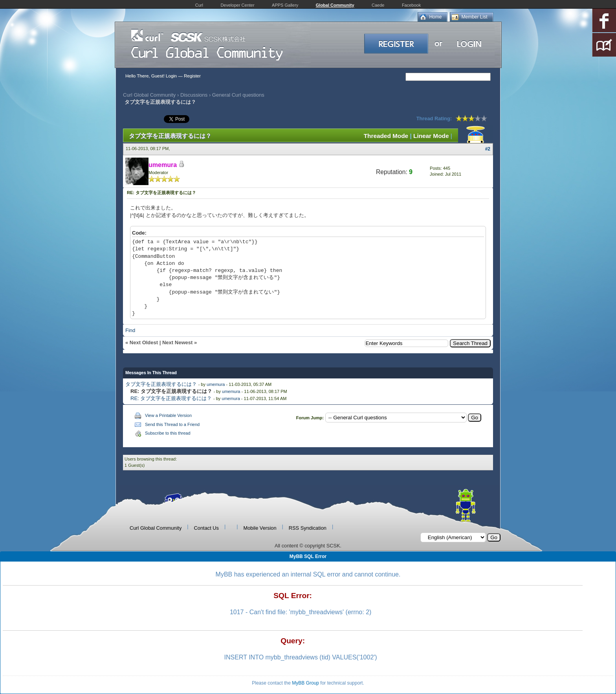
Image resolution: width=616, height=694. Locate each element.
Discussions (194, 95)
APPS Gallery (285, 5)
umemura (216, 384)
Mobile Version (260, 528)
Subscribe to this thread (168, 433)
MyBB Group (305, 683)
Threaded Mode (386, 136)
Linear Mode (431, 136)
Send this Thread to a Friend (172, 424)
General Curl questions (238, 95)
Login (171, 76)
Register (192, 76)
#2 (488, 149)
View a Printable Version (168, 415)
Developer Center (237, 5)
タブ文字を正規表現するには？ (161, 384)
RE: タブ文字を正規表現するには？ (171, 398)
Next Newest (177, 342)
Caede (378, 5)
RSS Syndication (308, 528)
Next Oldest (144, 342)
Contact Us (206, 528)
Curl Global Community (149, 95)
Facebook (411, 5)
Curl (199, 5)
